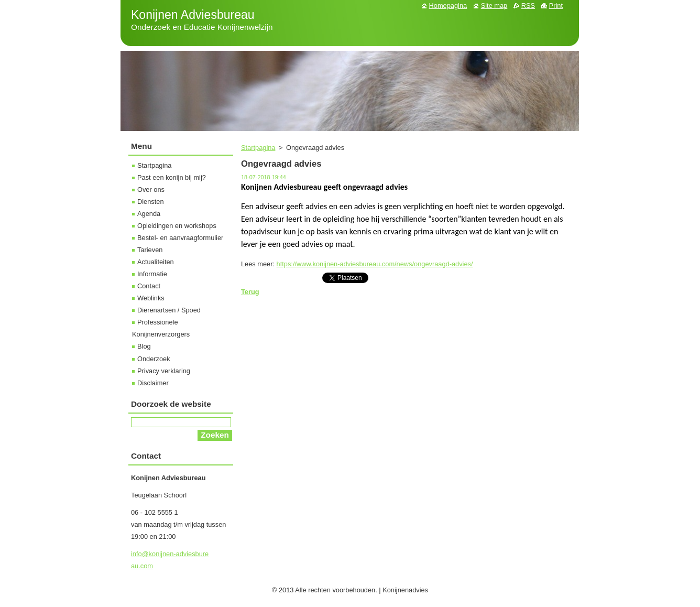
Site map (494, 6)
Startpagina (258, 148)
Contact (149, 286)
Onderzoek (154, 359)
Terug (250, 292)
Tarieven (150, 250)
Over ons (151, 189)
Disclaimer (153, 383)
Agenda (149, 214)
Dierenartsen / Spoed (169, 310)
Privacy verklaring (164, 371)
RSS (528, 6)
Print (556, 6)
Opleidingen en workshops (177, 226)
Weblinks (151, 298)
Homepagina (448, 6)
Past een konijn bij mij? (172, 177)
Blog (144, 346)
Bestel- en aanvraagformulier (180, 238)
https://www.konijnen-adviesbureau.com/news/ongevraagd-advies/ (375, 264)
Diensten (151, 202)
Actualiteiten (156, 262)
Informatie (152, 274)
